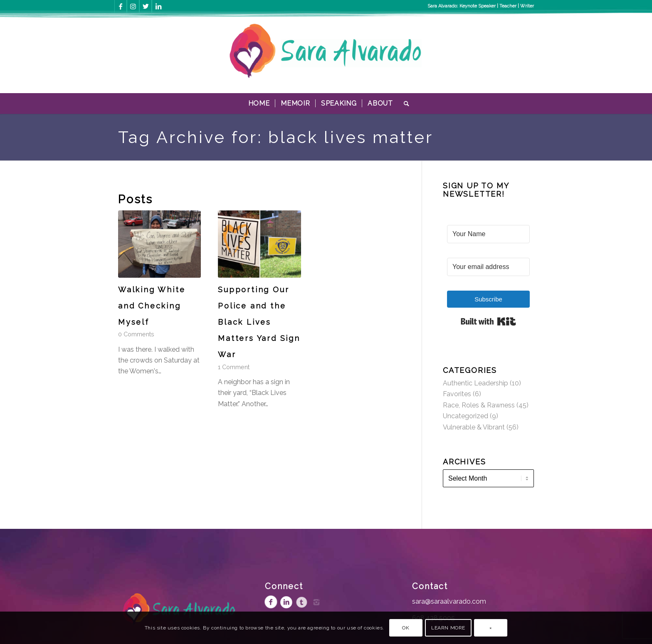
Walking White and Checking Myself (152, 306)
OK (406, 628)
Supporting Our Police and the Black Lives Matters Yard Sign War (259, 322)
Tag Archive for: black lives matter (276, 137)
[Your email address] (488, 267)
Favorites (457, 394)
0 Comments (136, 334)
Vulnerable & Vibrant (474, 427)
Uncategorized (466, 416)
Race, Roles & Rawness (479, 405)
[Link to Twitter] (146, 6)
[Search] (404, 104)
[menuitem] (259, 104)
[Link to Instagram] (133, 6)
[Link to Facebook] (121, 6)
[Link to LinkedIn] (158, 6)
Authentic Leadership (475, 383)
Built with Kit (488, 321)
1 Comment (234, 367)
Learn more (448, 628)
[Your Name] (488, 234)
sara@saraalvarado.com (449, 601)
